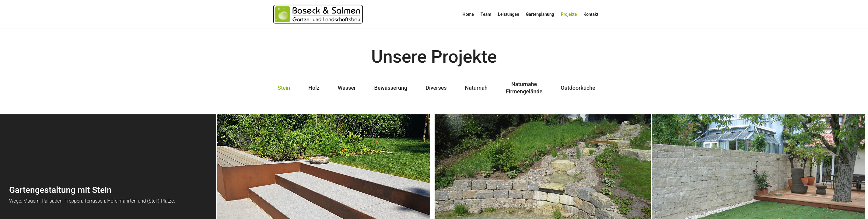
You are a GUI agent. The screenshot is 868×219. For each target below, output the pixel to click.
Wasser (347, 88)
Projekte (569, 14)
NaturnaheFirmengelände (524, 88)
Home (468, 14)
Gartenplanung (540, 14)
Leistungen (509, 14)
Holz (314, 88)
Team (486, 14)
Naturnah (476, 88)
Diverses (436, 88)
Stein (284, 88)
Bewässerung (391, 88)
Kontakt (591, 14)
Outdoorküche (578, 88)
